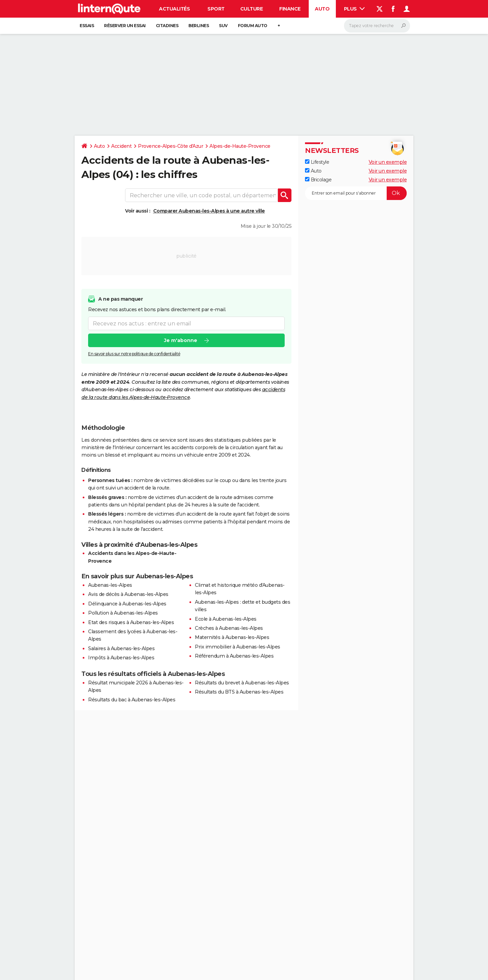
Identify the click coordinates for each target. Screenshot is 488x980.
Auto (322, 9)
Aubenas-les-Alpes (110, 585)
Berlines (199, 26)
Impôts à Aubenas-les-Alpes (121, 658)
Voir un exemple (388, 162)
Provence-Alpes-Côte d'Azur (170, 146)
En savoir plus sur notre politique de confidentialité (134, 354)
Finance (290, 9)
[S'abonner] (356, 193)
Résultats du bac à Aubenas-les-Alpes (132, 700)
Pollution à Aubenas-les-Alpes (123, 613)
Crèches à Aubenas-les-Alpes (229, 628)
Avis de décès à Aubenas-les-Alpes (128, 594)
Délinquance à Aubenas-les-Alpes (127, 604)
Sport (216, 9)
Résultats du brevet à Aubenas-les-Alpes (242, 683)
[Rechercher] (377, 26)
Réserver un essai (125, 26)
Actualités (174, 9)
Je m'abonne (181, 340)
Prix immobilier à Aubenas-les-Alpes (238, 647)
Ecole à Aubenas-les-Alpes (226, 619)
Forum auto (253, 26)
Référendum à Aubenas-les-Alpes (234, 656)
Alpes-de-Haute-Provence (240, 146)
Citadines (167, 26)
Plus (354, 9)
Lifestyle (317, 162)
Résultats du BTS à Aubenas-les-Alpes (239, 692)
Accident (121, 146)
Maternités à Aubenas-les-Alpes (232, 637)
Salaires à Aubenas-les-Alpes (121, 648)
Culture (252, 9)
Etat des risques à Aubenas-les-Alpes (131, 622)
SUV (223, 26)
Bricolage (318, 180)
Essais (87, 26)
